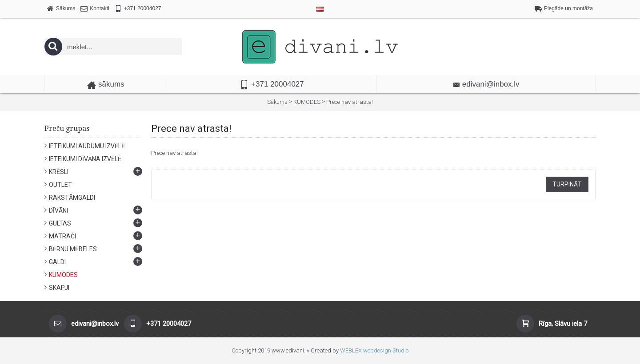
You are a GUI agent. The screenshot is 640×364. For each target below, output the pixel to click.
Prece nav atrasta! (350, 102)
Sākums (277, 102)
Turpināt (567, 184)
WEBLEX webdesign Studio (374, 350)
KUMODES (307, 102)
